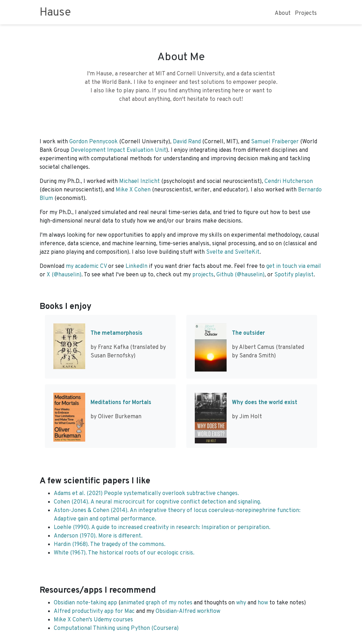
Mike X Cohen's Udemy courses (93, 620)
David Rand (187, 142)
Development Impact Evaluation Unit (118, 150)
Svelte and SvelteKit (233, 252)
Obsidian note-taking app (85, 603)
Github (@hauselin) (240, 275)
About (283, 13)
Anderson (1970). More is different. (98, 536)
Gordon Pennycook (94, 142)
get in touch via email (294, 266)
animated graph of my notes (156, 603)
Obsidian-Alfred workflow (188, 611)
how (263, 603)
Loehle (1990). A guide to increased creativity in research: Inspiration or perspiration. (162, 528)
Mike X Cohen (133, 190)
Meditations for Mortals (121, 403)
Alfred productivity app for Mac (94, 611)
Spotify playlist (294, 275)
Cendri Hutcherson (289, 182)
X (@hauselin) (64, 275)
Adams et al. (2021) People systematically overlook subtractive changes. (146, 494)
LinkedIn (136, 266)
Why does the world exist (265, 403)
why (241, 603)
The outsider (248, 333)
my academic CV (86, 266)
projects (203, 275)
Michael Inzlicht (139, 182)
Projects (306, 13)
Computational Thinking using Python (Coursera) (116, 628)
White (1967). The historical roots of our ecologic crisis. (124, 553)
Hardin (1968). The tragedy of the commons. (110, 545)
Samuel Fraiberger (275, 142)
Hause (55, 13)
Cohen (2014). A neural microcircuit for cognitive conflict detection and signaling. (157, 502)
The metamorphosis (116, 333)
